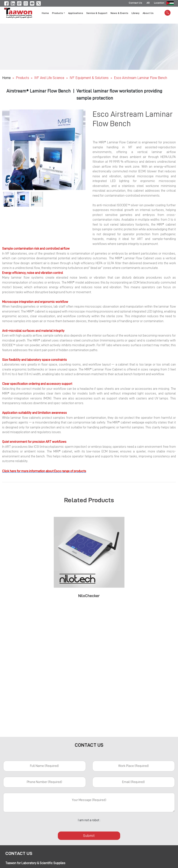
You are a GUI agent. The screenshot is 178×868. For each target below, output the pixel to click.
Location (159, 3)
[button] (8, 150)
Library (135, 14)
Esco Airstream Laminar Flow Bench (141, 78)
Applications (76, 14)
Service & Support (97, 14)
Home (45, 14)
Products (22, 78)
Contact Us (135, 3)
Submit (89, 836)
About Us (148, 14)
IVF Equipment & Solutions (90, 78)
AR (148, 3)
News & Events (119, 14)
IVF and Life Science (50, 78)
